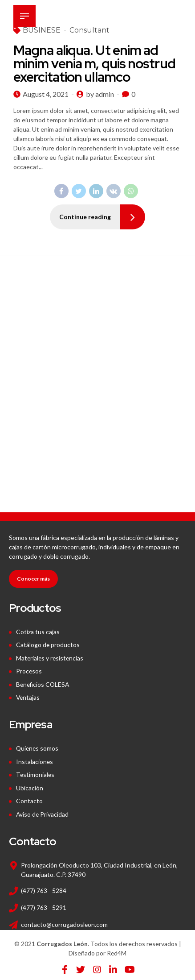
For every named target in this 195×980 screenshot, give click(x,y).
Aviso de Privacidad (43, 811)
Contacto (29, 798)
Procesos (29, 670)
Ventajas (28, 696)
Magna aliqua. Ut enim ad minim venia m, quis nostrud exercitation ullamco (94, 63)
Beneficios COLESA (44, 683)
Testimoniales (36, 772)
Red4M (117, 949)
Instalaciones (35, 759)
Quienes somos (38, 746)
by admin (100, 94)
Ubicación (30, 785)
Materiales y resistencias (51, 658)
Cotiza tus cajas (38, 632)
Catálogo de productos (48, 645)
